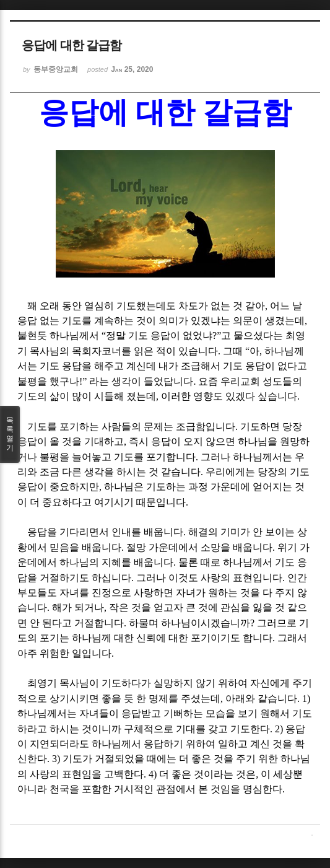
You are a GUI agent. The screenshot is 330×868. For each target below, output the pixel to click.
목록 (10, 434)
